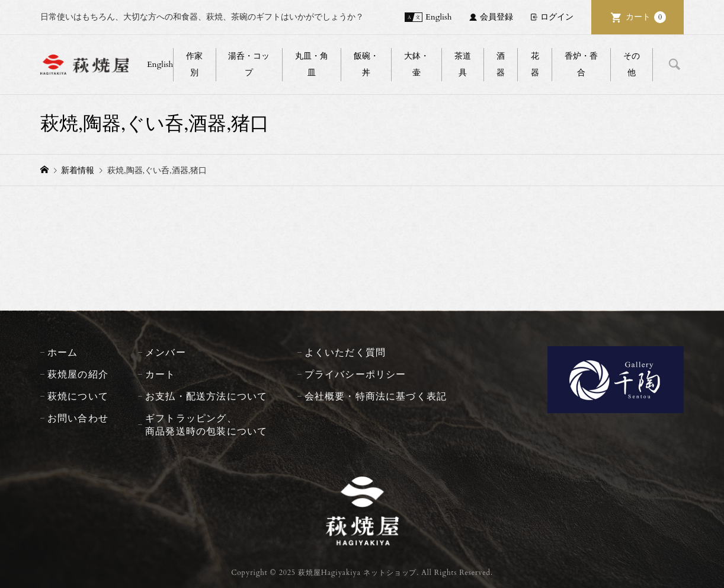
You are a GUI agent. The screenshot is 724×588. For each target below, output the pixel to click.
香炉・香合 (581, 64)
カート (646, 17)
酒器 (501, 64)
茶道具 (463, 64)
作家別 (194, 64)
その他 (632, 64)
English (438, 17)
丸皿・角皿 (312, 64)
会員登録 (496, 17)
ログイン (557, 17)
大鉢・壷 (417, 64)
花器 (535, 64)
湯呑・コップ (249, 64)
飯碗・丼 (366, 64)
